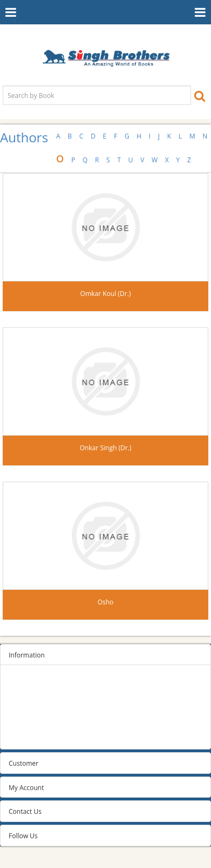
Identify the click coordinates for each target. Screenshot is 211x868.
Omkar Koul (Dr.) (105, 294)
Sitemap (21, 682)
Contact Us (25, 811)
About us (22, 723)
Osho (105, 602)
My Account (26, 788)
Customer (24, 763)
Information (27, 655)
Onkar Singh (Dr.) (105, 448)
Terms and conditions (41, 709)
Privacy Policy (29, 696)
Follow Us (23, 836)
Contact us (25, 736)
